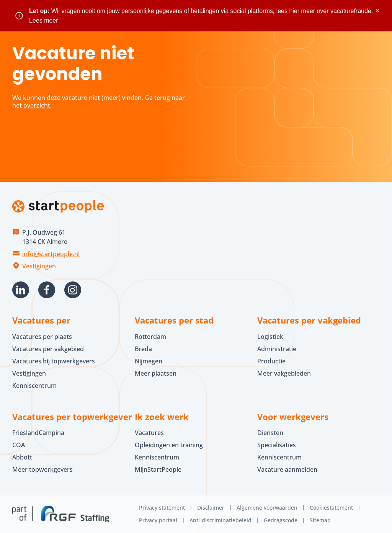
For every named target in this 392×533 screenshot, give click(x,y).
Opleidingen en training (169, 445)
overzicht (37, 105)
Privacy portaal (158, 520)
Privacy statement (162, 508)
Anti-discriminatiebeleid (220, 520)
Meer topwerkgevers (42, 469)
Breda (143, 349)
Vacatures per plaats (42, 337)
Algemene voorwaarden (267, 508)
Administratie (277, 349)
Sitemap (320, 520)
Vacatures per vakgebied (48, 349)
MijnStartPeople (158, 469)
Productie (271, 361)
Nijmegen (149, 361)
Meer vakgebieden (284, 373)
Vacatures (149, 433)
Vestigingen (39, 266)
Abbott (23, 457)
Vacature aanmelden (287, 469)
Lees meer (44, 20)
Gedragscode (281, 520)
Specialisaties (277, 445)
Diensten (270, 433)
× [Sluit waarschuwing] (378, 11)
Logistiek (270, 337)
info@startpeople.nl (51, 254)
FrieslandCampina (38, 433)
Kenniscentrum (34, 386)
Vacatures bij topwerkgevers (54, 361)
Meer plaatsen (156, 373)
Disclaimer (211, 508)
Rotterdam (150, 337)
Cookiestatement (331, 508)
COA (19, 445)
